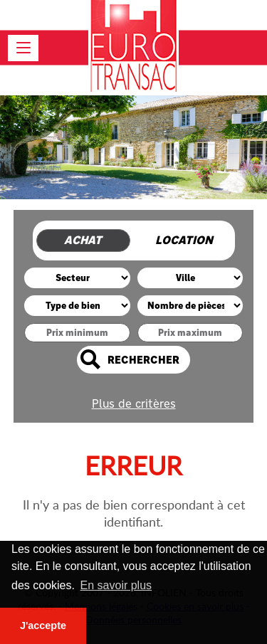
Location (184, 240)
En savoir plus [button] (116, 585)
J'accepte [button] (43, 625)
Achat (83, 240)
